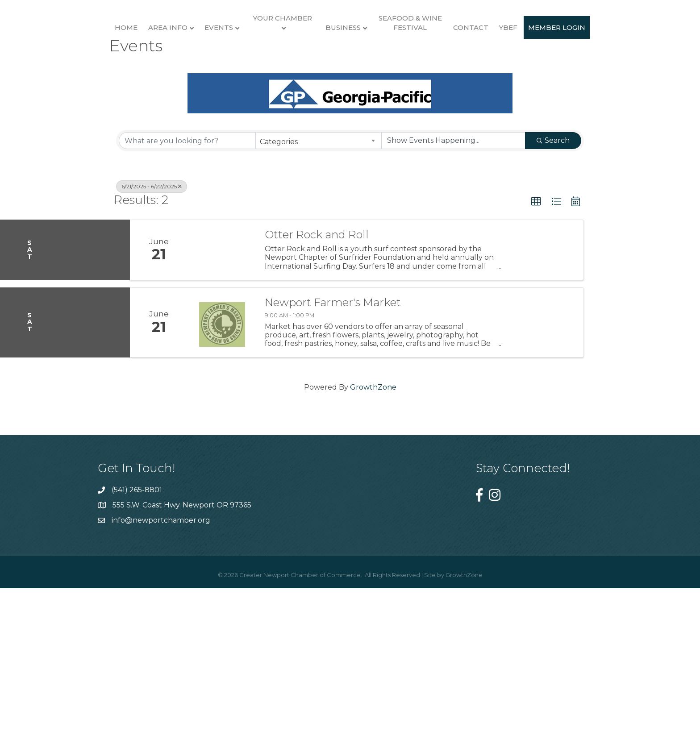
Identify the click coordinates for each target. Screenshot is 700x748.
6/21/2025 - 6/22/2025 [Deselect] (152, 351)
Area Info (135, 70)
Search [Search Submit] (553, 305)
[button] (536, 366)
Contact (572, 70)
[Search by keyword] (187, 305)
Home (93, 70)
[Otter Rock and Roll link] (222, 414)
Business (444, 70)
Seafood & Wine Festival (511, 66)
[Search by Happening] (453, 305)
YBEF (609, 70)
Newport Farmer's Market (333, 467)
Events (186, 70)
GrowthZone (373, 551)
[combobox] (319, 305)
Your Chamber (250, 61)
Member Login (350, 146)
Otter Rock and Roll (317, 399)
